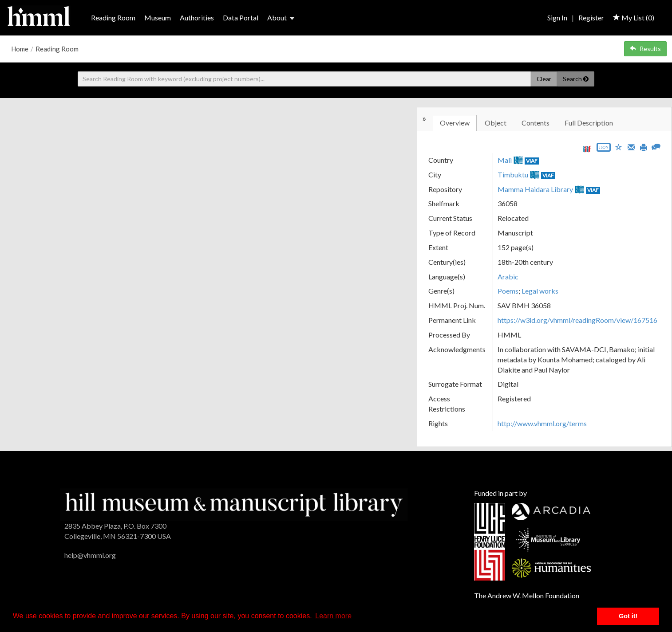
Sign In (557, 18)
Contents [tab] (536, 123)
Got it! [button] (628, 616)
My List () (634, 18)
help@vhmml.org (90, 555)
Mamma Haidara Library (535, 189)
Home (20, 49)
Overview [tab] (455, 123)
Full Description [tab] (589, 123)
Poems (508, 291)
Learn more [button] (333, 616)
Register (591, 18)
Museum (158, 18)
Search (576, 79)
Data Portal (241, 18)
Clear (544, 79)
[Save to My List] (619, 147)
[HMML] (234, 504)
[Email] (631, 146)
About (281, 18)
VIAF (532, 161)
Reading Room (113, 18)
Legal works (540, 291)
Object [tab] (496, 123)
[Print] (644, 146)
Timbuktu (513, 175)
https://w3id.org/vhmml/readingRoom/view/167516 (577, 320)
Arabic (508, 277)
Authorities (197, 18)
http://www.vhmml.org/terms (542, 423)
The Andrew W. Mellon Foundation (527, 595)
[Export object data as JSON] (604, 149)
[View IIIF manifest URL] (587, 149)
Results (645, 49)
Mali (505, 160)
